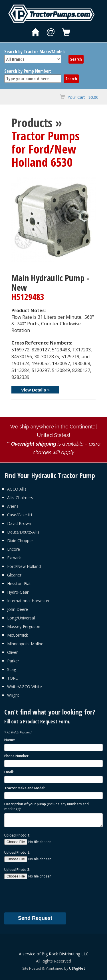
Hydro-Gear (18, 592)
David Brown (19, 523)
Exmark (14, 558)
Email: (9, 772)
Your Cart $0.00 (83, 97)
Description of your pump (47, 806)
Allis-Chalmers (20, 498)
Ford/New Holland (24, 566)
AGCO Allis (17, 489)
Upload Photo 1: (17, 835)
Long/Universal (21, 618)
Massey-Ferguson (24, 626)
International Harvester (28, 601)
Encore (14, 549)
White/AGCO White (25, 687)
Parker (13, 661)
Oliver (12, 652)
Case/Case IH (20, 515)
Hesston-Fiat (19, 584)
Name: (10, 740)
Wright (13, 695)
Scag (12, 669)
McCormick (18, 635)
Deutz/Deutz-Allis (23, 532)
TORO (13, 678)
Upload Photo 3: (17, 870)
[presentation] (48, 896)
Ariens (13, 506)
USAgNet (77, 968)
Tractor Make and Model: (25, 788)
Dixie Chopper (20, 541)
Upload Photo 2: (17, 852)
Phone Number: (17, 756)
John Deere (18, 609)
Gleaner (14, 575)
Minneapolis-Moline (25, 644)
